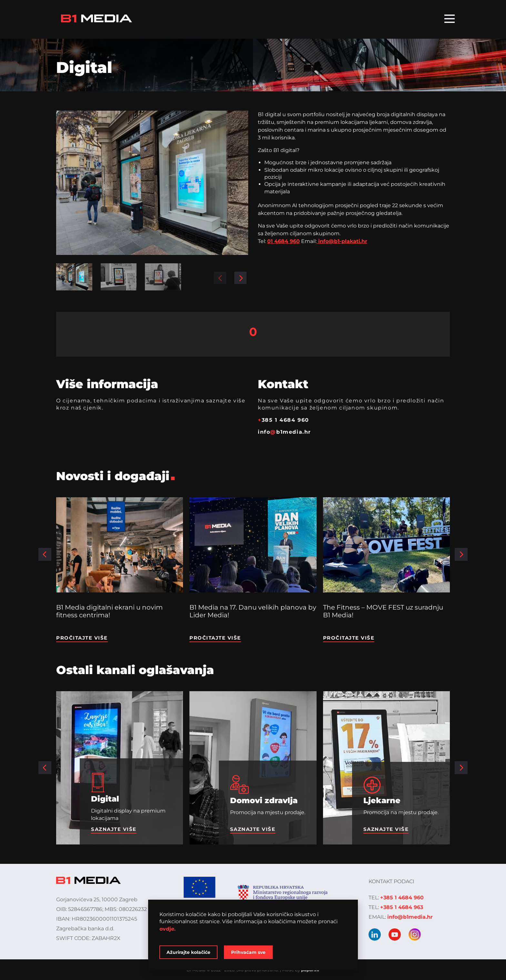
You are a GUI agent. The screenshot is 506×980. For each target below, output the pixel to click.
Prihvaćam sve (248, 952)
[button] (220, 278)
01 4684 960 (283, 241)
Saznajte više (114, 829)
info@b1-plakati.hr (342, 241)
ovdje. (167, 929)
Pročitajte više (82, 638)
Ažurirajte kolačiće (188, 952)
